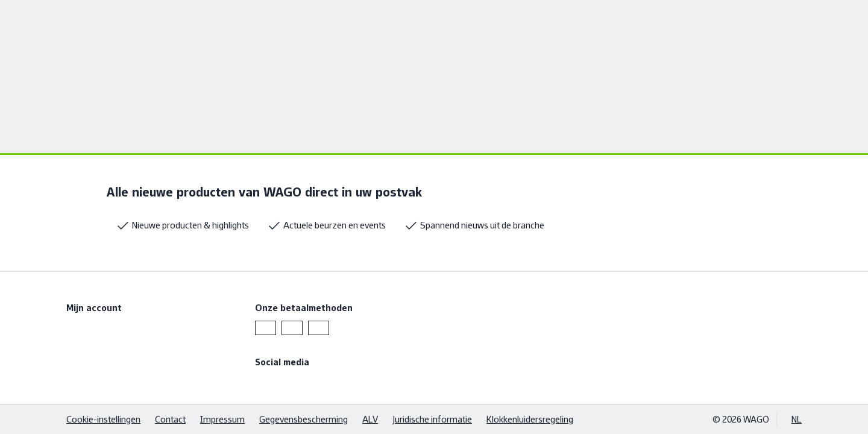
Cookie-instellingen (103, 419)
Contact (170, 419)
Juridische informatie (432, 419)
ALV (370, 419)
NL (797, 419)
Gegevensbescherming (303, 419)
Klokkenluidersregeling (530, 419)
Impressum (222, 419)
